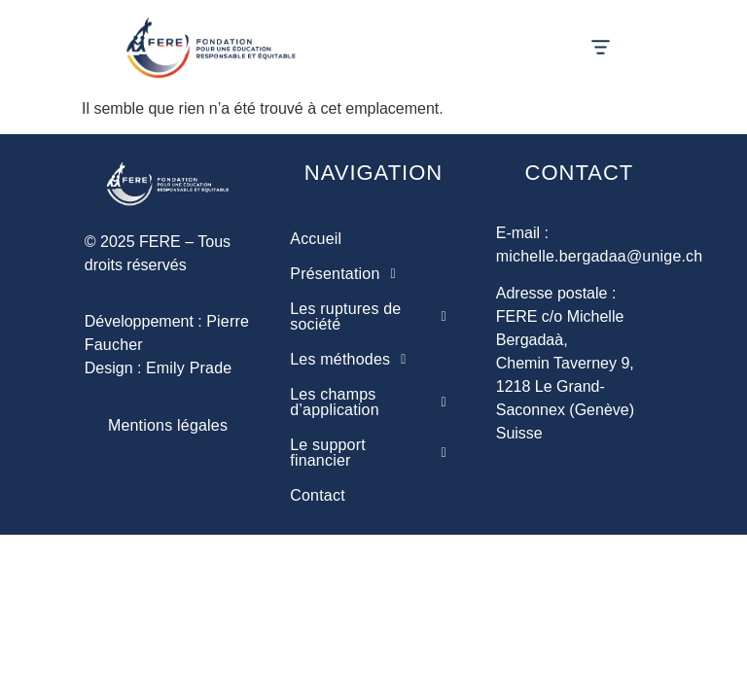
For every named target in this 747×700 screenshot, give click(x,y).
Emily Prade (189, 368)
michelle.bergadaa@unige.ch (600, 256)
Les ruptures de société (373, 317)
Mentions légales (168, 425)
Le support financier (373, 453)
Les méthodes (353, 360)
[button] (601, 49)
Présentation (348, 274)
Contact (318, 495)
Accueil (316, 239)
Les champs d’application (373, 402)
